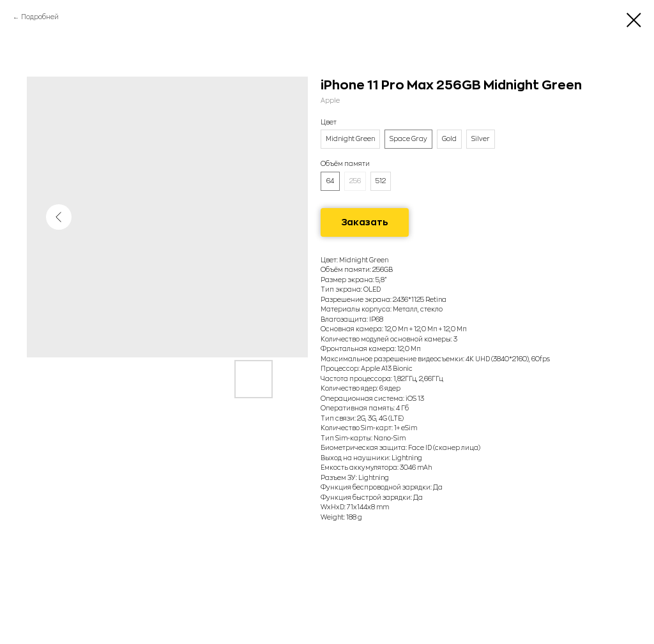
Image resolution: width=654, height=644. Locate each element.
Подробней (40, 17)
